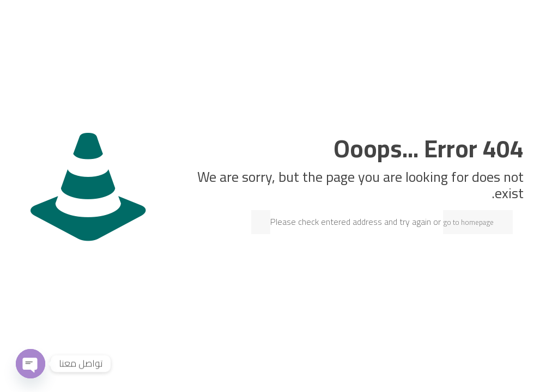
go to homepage (468, 222)
